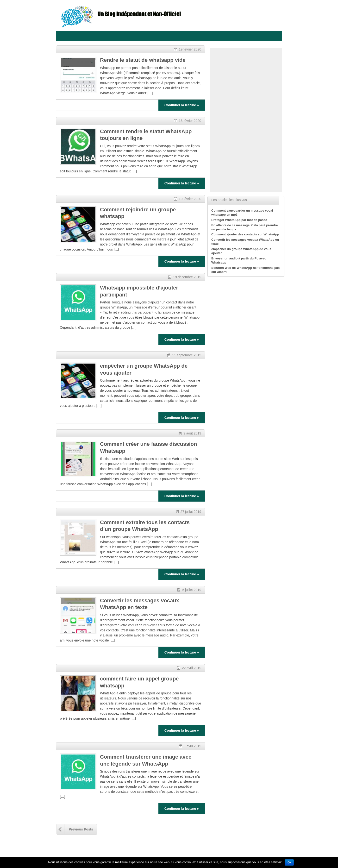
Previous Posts (81, 829)
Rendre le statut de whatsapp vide (143, 60)
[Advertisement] (246, 120)
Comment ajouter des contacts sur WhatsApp (245, 234)
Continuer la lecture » (182, 105)
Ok (289, 862)
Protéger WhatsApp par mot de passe (239, 220)
